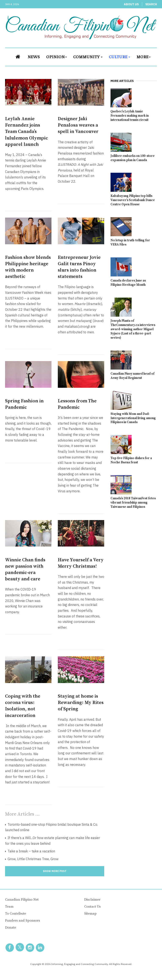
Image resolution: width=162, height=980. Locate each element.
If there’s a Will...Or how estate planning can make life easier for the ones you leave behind (53, 841)
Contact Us (92, 907)
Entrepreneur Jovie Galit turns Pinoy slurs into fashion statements (79, 267)
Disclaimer (92, 900)
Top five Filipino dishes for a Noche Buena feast (131, 460)
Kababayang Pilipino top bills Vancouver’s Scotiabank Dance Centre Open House (133, 200)
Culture (119, 56)
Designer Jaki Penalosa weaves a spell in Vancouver (78, 125)
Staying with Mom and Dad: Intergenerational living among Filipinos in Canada (133, 418)
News (34, 56)
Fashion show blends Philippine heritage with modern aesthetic (28, 267)
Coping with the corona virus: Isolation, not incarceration (23, 706)
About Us (131, 4)
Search (151, 4)
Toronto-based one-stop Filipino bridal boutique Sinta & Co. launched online (51, 827)
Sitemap (90, 914)
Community (88, 56)
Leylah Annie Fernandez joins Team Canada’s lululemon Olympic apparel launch (26, 132)
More (144, 56)
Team (9, 907)
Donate (11, 928)
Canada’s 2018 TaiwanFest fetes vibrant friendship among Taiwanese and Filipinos (133, 503)
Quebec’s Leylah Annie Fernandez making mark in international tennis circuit (130, 116)
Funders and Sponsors (22, 921)
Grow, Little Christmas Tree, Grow (33, 859)
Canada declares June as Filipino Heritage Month (128, 283)
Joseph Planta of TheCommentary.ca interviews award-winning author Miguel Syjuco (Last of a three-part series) (133, 329)
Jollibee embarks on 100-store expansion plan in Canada (133, 158)
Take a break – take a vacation (31, 851)
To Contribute (16, 914)
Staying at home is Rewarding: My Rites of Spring (81, 703)
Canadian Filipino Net (22, 900)
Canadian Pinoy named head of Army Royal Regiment (132, 376)
